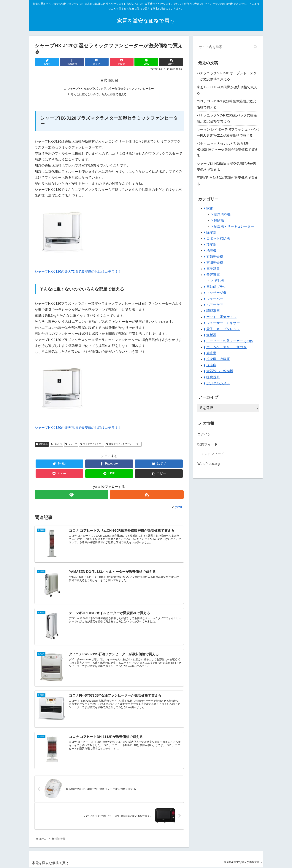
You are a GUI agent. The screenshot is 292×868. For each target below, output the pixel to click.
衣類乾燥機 (215, 257)
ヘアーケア (215, 305)
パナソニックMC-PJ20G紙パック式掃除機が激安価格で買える (227, 118)
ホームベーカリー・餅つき (226, 347)
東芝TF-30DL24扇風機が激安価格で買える (227, 90)
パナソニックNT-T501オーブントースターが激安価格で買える (227, 76)
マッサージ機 (216, 293)
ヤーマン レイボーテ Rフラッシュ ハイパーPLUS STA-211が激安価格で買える (228, 133)
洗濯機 (211, 250)
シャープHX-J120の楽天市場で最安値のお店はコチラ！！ (78, 272)
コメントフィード (211, 454)
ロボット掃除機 (218, 239)
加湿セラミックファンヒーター (123, 445)
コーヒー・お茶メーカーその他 (230, 341)
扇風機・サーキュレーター (234, 226)
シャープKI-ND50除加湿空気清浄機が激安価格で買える (227, 167)
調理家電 (213, 311)
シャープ (71, 445)
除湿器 (211, 232)
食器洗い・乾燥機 (220, 371)
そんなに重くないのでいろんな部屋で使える (98, 95)
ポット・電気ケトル (221, 317)
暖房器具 (42, 445)
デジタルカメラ (218, 383)
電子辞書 (213, 269)
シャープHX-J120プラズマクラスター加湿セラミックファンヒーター (111, 89)
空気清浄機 (222, 214)
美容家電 (213, 275)
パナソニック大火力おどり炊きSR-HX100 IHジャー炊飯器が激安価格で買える (227, 150)
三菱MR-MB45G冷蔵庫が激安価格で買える (227, 181)
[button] (255, 47)
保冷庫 (211, 365)
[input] (228, 47)
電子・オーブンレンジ (223, 329)
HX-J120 (57, 445)
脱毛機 (219, 281)
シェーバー (215, 299)
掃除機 (219, 220)
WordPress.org (209, 464)
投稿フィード (207, 444)
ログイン (204, 434)
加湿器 (211, 245)
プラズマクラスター (92, 445)
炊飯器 (211, 335)
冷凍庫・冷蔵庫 (218, 359)
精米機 (211, 353)
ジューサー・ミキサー (223, 323)
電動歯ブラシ (216, 287)
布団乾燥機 (215, 263)
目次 (104, 80)
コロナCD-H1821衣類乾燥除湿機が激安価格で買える (226, 104)
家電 (210, 208)
